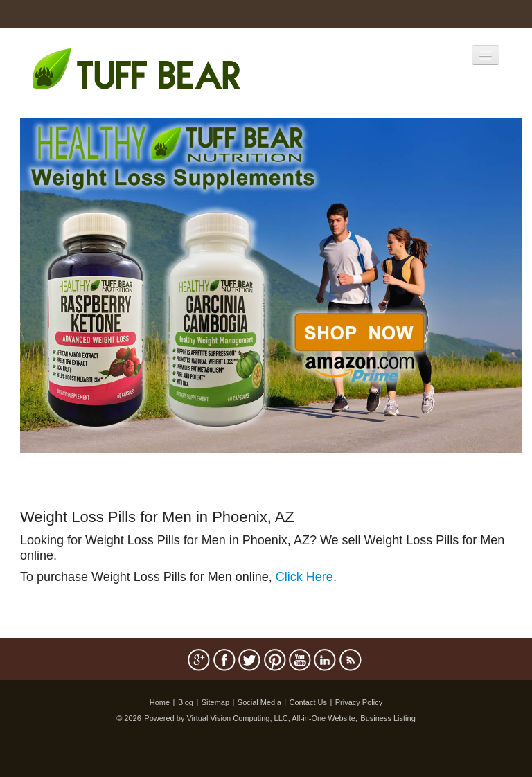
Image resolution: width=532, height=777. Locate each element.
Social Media (259, 702)
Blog (186, 702)
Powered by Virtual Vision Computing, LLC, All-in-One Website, (251, 718)
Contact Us (308, 702)
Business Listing (388, 718)
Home (160, 702)
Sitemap (215, 702)
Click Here (304, 577)
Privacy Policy (359, 702)
